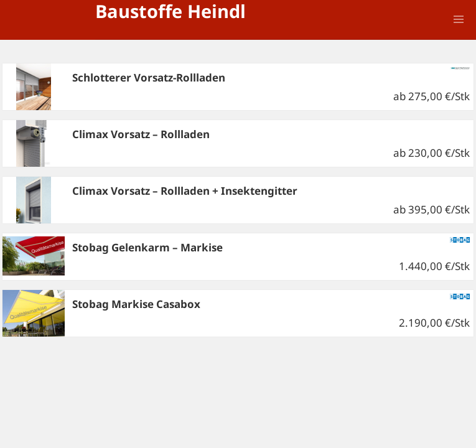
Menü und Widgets (459, 37)
